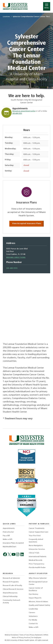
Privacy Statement (36, 635)
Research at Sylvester (11, 578)
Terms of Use (24, 635)
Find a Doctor (8, 532)
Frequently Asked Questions (36, 541)
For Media (33, 620)
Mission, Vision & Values (38, 602)
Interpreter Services (37, 549)
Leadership (33, 609)
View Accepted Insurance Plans (27, 224)
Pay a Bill (6, 536)
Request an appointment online (24, 111)
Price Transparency (37, 564)
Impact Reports (35, 598)
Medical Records (36, 560)
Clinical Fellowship (10, 597)
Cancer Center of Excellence (36, 589)
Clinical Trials (34, 553)
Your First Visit (35, 536)
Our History (33, 594)
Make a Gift (8, 539)
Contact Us (33, 624)
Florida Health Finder (37, 568)
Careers (32, 613)
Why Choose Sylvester (38, 578)
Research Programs (11, 582)
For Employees (36, 638)
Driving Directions (16, 258)
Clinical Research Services (13, 589)
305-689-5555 (17, 114)
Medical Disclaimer (12, 635)
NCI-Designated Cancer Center (38, 583)
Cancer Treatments (37, 528)
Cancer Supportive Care (39, 532)
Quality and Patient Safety (39, 605)
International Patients (38, 557)
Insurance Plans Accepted (13, 543)
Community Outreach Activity (12, 602)
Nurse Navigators (36, 546)
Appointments (20, 109)
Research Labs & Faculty (12, 586)
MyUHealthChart (9, 547)
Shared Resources (10, 593)
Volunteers (33, 616)
